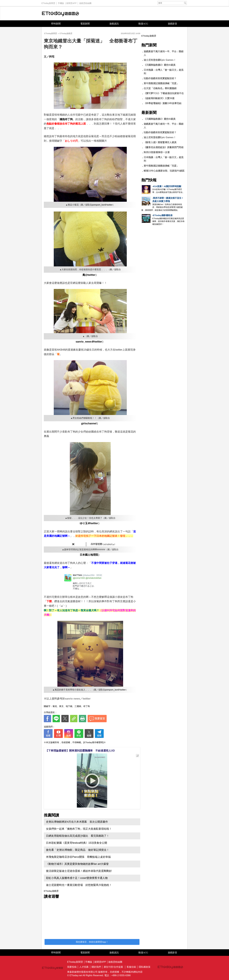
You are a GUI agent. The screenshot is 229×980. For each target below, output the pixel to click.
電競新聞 (85, 24)
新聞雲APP (71, 2)
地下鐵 (69, 706)
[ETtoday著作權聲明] (93, 742)
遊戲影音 (172, 24)
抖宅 (52, 57)
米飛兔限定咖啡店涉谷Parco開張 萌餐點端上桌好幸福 (78, 857)
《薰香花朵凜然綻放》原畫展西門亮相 (164, 147)
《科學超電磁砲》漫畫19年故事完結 (163, 103)
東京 (61, 706)
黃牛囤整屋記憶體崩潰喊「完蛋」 (161, 83)
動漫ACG (143, 24)
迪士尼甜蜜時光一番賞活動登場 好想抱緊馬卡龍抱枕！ (79, 885)
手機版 (61, 2)
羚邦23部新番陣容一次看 (157, 152)
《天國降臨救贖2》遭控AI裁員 (160, 65)
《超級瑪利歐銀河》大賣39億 (159, 98)
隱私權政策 (145, 967)
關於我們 (96, 967)
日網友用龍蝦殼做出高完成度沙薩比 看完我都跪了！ (78, 836)
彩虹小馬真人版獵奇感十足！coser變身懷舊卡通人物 (77, 878)
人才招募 (84, 967)
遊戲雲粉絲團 (85, 2)
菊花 (55, 706)
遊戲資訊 (114, 24)
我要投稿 (72, 967)
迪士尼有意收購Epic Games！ (160, 60)
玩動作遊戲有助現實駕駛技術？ (160, 78)
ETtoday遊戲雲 (60, 13)
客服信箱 (131, 967)
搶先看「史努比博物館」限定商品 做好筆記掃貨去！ (78, 850)
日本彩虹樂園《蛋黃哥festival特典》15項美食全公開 (77, 843)
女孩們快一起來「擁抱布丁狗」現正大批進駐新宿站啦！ (79, 829)
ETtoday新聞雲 (48, 2)
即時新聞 (56, 24)
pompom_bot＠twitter (102, 205)
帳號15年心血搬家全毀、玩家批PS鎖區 (164, 171)
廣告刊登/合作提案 (113, 967)
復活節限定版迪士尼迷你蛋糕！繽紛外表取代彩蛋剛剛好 (79, 871)
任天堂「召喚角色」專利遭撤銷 (160, 88)
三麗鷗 (78, 706)
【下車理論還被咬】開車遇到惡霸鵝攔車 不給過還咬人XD (80, 751)
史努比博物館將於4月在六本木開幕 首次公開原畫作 (78, 822)
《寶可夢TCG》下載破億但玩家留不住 (164, 93)
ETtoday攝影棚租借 (163, 215)
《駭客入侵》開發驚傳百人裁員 (160, 142)
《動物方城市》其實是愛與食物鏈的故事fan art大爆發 (77, 864)
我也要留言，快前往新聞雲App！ (92, 942)
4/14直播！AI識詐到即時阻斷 (167, 186)
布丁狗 (87, 706)
